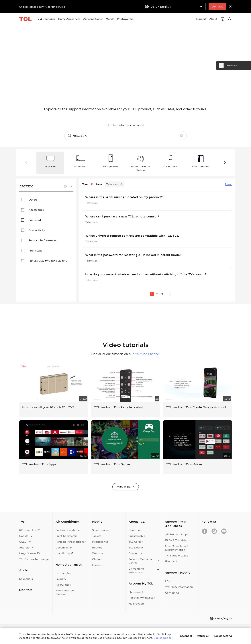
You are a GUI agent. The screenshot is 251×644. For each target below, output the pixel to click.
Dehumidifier (64, 548)
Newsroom (135, 530)
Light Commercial (67, 536)
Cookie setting (223, 636)
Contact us (136, 553)
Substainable (137, 536)
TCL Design (136, 548)
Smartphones (101, 530)
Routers (97, 548)
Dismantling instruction (144, 570)
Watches (98, 553)
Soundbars (26, 579)
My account (136, 592)
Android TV (27, 548)
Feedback (171, 561)
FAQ (168, 581)
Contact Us (172, 593)
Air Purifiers (63, 585)
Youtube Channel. (148, 354)
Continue (217, 7)
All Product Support (178, 534)
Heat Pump (64, 553)
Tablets (97, 536)
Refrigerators (64, 573)
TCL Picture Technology (34, 559)
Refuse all (203, 636)
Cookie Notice (162, 638)
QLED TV (25, 542)
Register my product (142, 598)
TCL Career (136, 542)
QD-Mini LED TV (30, 530)
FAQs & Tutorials (176, 540)
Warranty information (179, 587)
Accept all (186, 636)
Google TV (26, 536)
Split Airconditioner (68, 530)
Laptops (97, 565)
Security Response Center (144, 561)
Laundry (61, 579)
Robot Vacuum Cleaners (65, 592)
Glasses (97, 559)
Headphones (100, 542)
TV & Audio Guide (177, 556)
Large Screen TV (30, 553)
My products (137, 604)
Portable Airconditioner (71, 542)
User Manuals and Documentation (176, 548)
